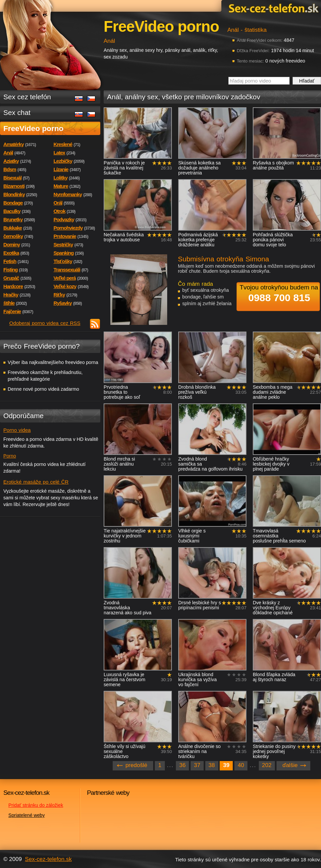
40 (241, 765)
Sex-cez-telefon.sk (273, 8)
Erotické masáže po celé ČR (36, 482)
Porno (10, 456)
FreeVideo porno (33, 128)
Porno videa (17, 430)
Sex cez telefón (27, 97)
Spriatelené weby (27, 815)
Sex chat (17, 112)
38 (212, 765)
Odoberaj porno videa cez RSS (45, 323)
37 (197, 765)
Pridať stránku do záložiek (36, 805)
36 (182, 765)
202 (267, 765)
